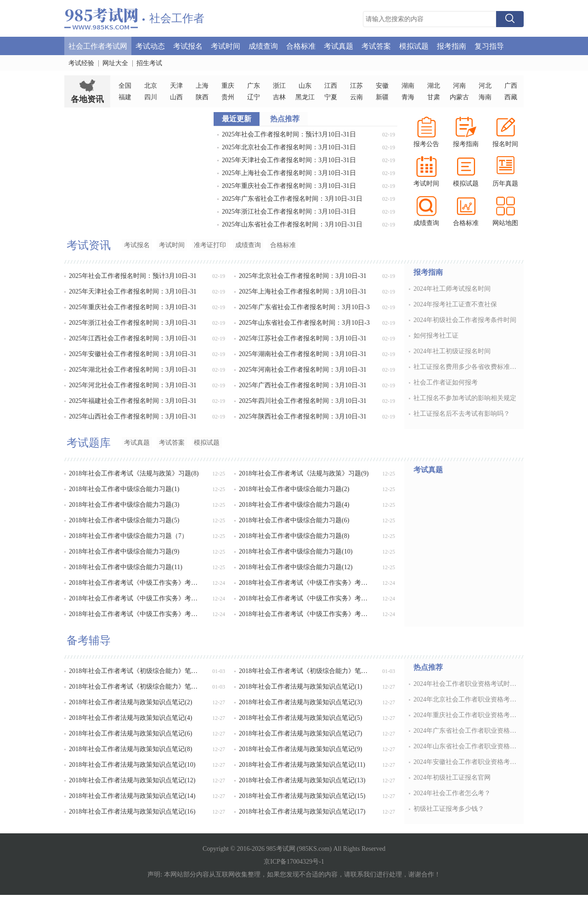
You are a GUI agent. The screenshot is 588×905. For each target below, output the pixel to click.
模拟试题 (414, 46)
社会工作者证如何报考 (446, 382)
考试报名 (188, 46)
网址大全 (115, 63)
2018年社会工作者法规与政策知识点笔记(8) (130, 749)
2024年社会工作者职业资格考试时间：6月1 (466, 684)
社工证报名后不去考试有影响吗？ (462, 414)
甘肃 (434, 97)
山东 (305, 86)
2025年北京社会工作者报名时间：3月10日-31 (303, 276)
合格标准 (301, 46)
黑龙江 (305, 97)
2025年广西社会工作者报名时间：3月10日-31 (303, 385)
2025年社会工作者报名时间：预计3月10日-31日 (289, 134)
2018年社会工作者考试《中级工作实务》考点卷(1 (135, 583)
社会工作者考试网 (98, 46)
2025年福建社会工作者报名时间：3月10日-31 (133, 401)
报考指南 (452, 46)
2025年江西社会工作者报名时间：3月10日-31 (133, 338)
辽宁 (254, 97)
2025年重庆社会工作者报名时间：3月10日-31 (133, 307)
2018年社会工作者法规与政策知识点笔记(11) (302, 765)
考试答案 (376, 46)
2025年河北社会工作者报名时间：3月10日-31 (133, 385)
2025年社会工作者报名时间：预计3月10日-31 (133, 276)
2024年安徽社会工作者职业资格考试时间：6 (466, 762)
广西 (511, 86)
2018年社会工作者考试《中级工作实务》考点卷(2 (305, 583)
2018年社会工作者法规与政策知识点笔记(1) (300, 687)
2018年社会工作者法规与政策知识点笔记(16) (132, 812)
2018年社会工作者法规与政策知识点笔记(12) (132, 780)
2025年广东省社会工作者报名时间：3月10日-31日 (292, 199)
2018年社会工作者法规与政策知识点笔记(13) (302, 780)
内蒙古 (459, 97)
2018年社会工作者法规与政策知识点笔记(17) (302, 812)
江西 (331, 86)
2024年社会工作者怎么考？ (452, 793)
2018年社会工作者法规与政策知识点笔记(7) (300, 733)
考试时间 (226, 46)
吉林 (279, 97)
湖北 (434, 86)
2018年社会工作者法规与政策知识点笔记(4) (130, 718)
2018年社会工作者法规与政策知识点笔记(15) (302, 796)
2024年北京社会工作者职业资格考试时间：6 (466, 699)
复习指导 (489, 46)
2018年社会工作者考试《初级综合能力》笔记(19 (305, 671)
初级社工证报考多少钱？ (449, 809)
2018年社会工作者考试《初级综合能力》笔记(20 (135, 687)
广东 (254, 86)
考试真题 (339, 46)
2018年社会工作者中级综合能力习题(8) (294, 536)
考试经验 (81, 63)
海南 (485, 97)
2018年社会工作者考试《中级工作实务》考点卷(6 (305, 614)
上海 (202, 86)
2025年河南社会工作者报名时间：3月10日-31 (303, 370)
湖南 (408, 86)
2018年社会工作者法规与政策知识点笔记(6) (130, 733)
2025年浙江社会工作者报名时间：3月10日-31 (133, 323)
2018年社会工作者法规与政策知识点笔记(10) (132, 765)
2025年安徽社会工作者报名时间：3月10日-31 (133, 354)
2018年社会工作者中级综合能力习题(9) (124, 551)
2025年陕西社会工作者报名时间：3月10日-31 (303, 416)
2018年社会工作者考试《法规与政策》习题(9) (304, 473)
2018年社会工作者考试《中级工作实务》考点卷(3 (135, 598)
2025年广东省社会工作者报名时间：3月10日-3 (304, 307)
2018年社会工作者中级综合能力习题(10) (296, 551)
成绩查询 (263, 46)
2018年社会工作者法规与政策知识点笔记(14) (132, 796)
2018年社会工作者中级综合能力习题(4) (294, 505)
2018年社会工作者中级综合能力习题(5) (124, 520)
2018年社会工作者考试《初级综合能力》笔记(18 (135, 671)
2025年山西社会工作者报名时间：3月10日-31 (133, 416)
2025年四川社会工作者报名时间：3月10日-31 (303, 401)
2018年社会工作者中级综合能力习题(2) (294, 489)
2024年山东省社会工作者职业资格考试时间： (466, 746)
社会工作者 (177, 18)
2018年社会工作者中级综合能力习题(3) (124, 505)
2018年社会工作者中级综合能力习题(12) (296, 567)
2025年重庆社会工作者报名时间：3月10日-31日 (289, 186)
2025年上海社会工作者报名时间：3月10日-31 (303, 291)
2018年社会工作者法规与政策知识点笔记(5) (300, 718)
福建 (125, 97)
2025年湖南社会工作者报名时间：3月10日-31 (303, 354)
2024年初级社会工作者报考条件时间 (465, 320)
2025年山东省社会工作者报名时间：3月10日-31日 (292, 224)
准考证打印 (210, 245)
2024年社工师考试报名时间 (452, 289)
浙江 (279, 86)
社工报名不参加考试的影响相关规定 (465, 398)
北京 (151, 86)
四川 (151, 97)
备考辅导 (89, 640)
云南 (356, 97)
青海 (408, 97)
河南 (459, 86)
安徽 (382, 86)
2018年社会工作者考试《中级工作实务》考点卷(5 (135, 614)
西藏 (511, 97)
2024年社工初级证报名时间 (452, 351)
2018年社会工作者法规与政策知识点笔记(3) (300, 702)
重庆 (228, 86)
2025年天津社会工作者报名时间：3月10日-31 (133, 291)
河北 (485, 86)
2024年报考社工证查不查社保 (455, 304)
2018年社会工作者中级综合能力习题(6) (294, 520)
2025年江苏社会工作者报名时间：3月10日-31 (303, 338)
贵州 (228, 97)
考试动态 (150, 46)
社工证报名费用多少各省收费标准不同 (466, 367)
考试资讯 (89, 245)
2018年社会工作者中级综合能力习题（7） (128, 536)
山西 (176, 97)
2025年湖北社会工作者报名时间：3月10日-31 (133, 370)
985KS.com (314, 849)
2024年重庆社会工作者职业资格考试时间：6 (466, 715)
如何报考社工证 (436, 336)
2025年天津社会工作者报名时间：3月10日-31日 (289, 160)
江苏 (356, 86)
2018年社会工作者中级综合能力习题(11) (126, 567)
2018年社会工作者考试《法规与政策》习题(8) (134, 473)
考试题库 (89, 443)
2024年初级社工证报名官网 (452, 778)
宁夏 (331, 97)
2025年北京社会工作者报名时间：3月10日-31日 (289, 147)
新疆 (382, 97)
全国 (125, 86)
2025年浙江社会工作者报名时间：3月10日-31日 (289, 212)
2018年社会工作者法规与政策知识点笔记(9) (300, 749)
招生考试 (149, 63)
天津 (176, 86)
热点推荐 (428, 667)
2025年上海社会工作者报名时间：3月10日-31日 (289, 173)
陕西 (202, 97)
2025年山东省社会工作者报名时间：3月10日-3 (304, 323)
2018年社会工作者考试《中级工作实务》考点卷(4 (305, 598)
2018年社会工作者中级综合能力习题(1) (124, 489)
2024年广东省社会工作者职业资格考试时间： (466, 731)
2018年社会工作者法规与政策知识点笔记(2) (130, 702)
